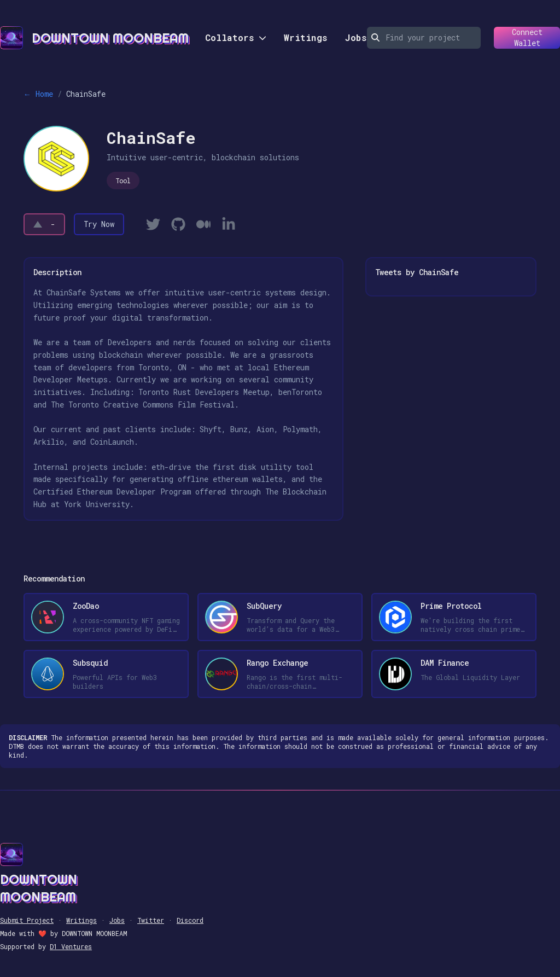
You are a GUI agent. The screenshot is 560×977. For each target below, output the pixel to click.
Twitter (151, 920)
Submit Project (27, 920)
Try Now (99, 224)
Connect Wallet (518, 38)
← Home (38, 94)
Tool (123, 181)
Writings (306, 37)
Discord (190, 920)
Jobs (356, 37)
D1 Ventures (71, 946)
